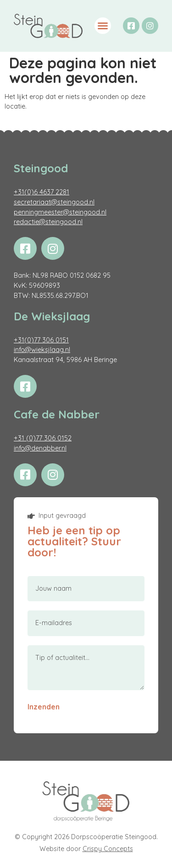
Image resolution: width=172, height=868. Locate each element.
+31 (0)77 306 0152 (43, 438)
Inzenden (44, 707)
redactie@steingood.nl (48, 222)
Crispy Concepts (108, 849)
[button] (103, 26)
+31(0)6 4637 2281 (42, 192)
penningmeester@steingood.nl (60, 212)
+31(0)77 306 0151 (41, 340)
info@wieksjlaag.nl (42, 350)
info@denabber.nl (40, 448)
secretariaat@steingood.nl (54, 202)
